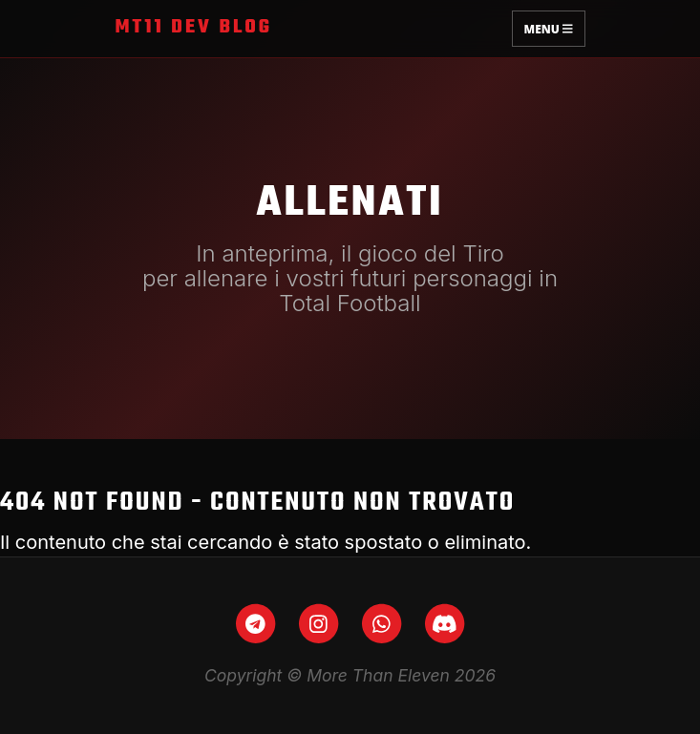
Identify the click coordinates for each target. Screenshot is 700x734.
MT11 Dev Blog (194, 28)
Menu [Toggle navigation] (549, 28)
